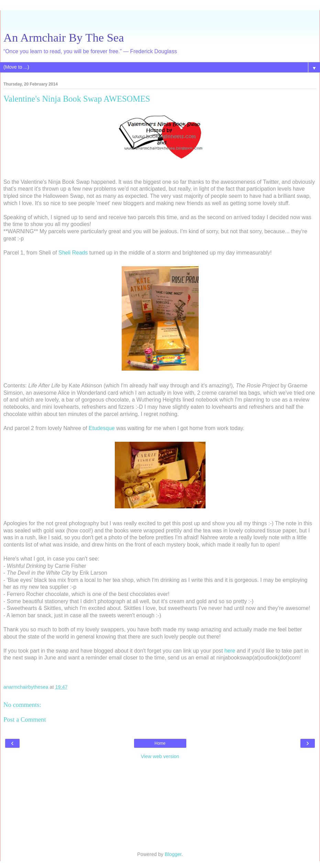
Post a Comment (25, 719)
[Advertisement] (160, 19)
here (230, 651)
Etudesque (102, 428)
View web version (160, 756)
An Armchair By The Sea (64, 37)
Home (160, 743)
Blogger (173, 854)
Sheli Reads (73, 253)
